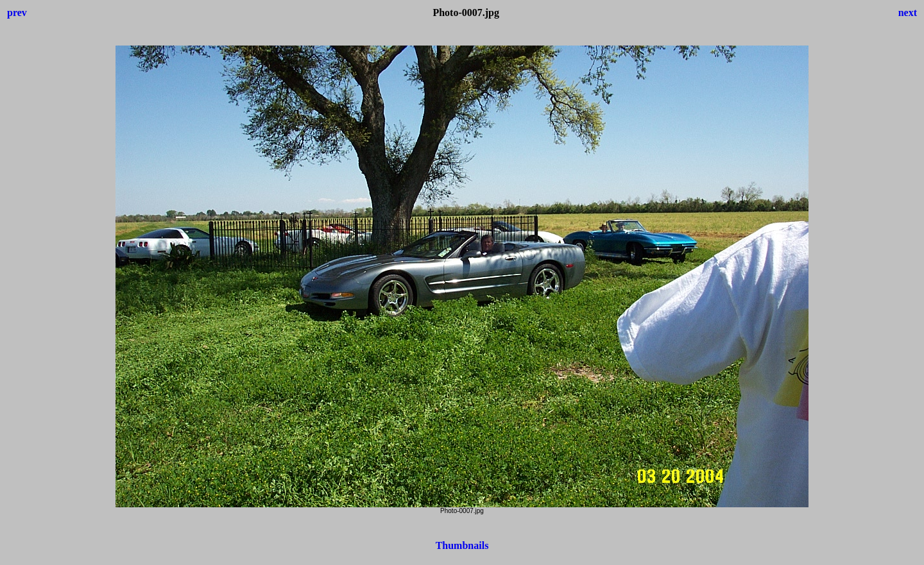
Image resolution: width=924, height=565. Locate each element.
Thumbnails (462, 545)
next (908, 13)
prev (17, 13)
